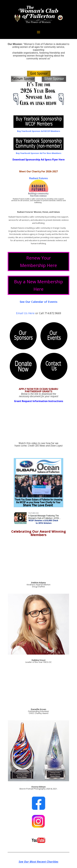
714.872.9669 (53, 313)
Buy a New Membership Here (38, 285)
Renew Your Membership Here (38, 262)
